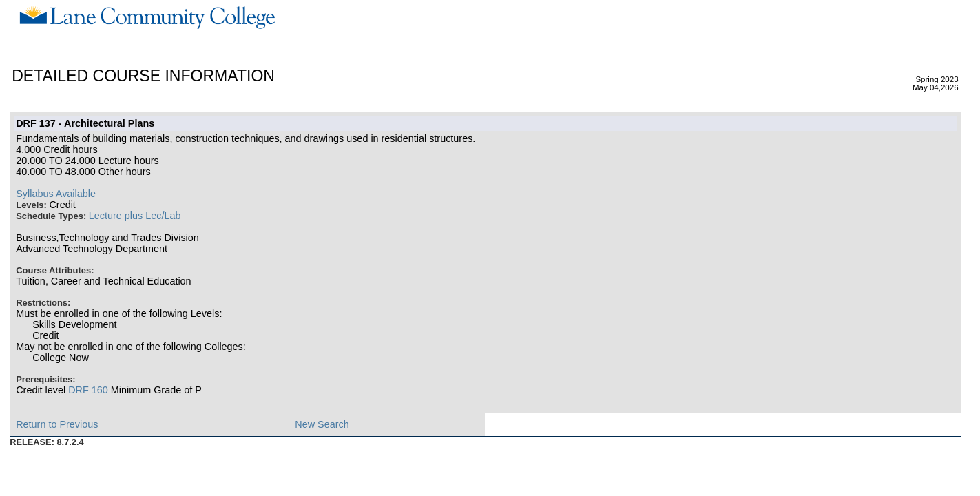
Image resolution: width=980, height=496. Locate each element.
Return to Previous (57, 424)
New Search (322, 424)
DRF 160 (88, 390)
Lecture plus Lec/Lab (135, 216)
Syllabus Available (56, 194)
